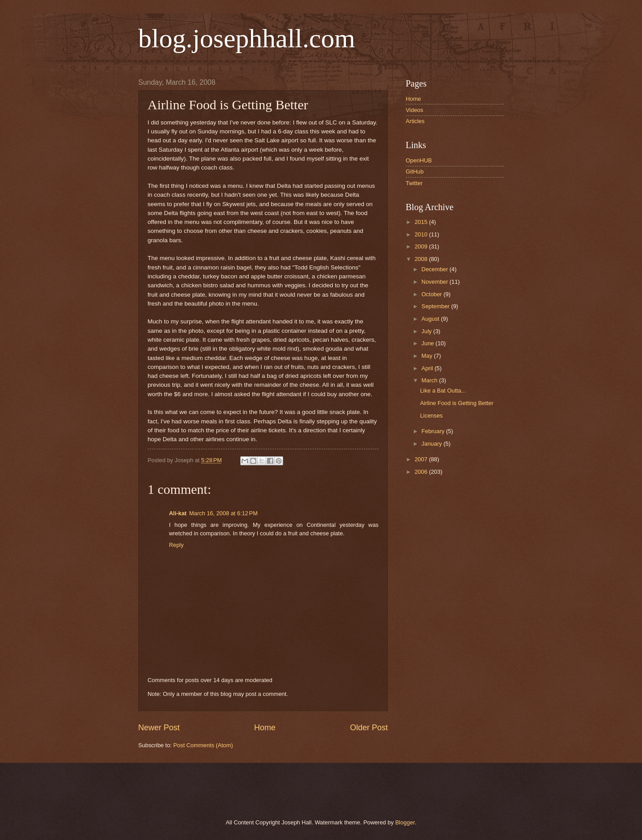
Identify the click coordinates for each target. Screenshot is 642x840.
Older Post (369, 728)
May (428, 356)
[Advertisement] (240, 790)
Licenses (431, 416)
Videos (414, 110)
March (430, 380)
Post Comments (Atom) (203, 745)
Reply (176, 545)
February (434, 431)
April (428, 368)
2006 (422, 472)
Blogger (405, 822)
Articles (415, 121)
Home (265, 728)
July (427, 331)
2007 (422, 459)
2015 (422, 222)
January (432, 444)
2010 (422, 234)
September (436, 306)
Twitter (414, 183)
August (431, 319)
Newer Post (159, 728)
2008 (422, 259)
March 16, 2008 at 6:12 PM (223, 513)
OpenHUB (419, 160)
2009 (422, 246)
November (435, 282)
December (435, 269)
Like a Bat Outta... (443, 391)
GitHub (415, 172)
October (432, 294)
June (428, 343)
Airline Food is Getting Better (457, 403)
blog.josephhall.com (247, 38)
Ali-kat (178, 513)
